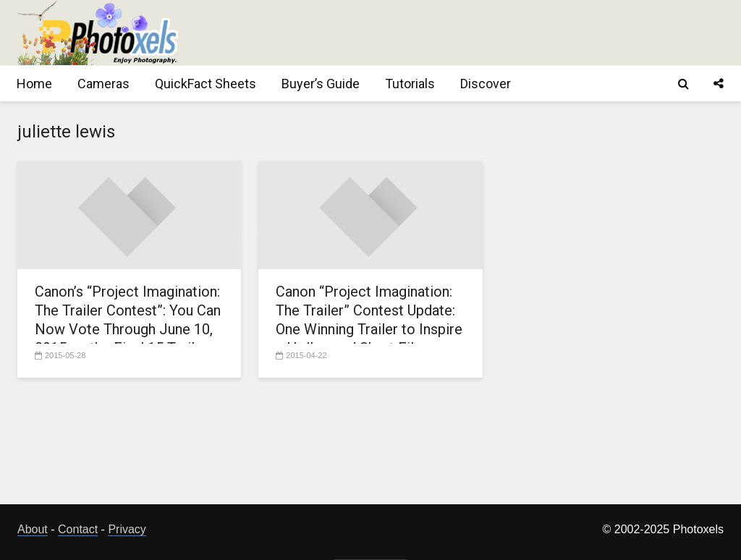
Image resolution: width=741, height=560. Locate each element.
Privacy (127, 529)
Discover (486, 84)
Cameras (103, 84)
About (33, 529)
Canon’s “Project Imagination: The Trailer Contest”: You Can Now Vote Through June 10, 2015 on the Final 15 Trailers (128, 320)
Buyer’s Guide (321, 84)
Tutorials (410, 84)
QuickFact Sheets (206, 84)
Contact (78, 529)
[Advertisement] (460, 33)
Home (34, 84)
